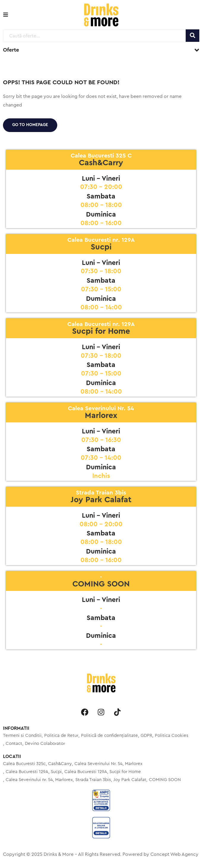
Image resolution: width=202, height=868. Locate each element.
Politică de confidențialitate (109, 736)
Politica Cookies (172, 736)
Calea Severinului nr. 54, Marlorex (39, 780)
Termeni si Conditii (22, 736)
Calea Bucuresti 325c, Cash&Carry (37, 764)
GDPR (146, 736)
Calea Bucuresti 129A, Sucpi (34, 772)
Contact (14, 744)
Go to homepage (30, 125)
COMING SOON (165, 780)
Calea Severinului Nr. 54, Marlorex (108, 764)
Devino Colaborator (45, 744)
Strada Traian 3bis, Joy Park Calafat (111, 780)
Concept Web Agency (174, 854)
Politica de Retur (61, 736)
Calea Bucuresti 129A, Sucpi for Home (103, 772)
